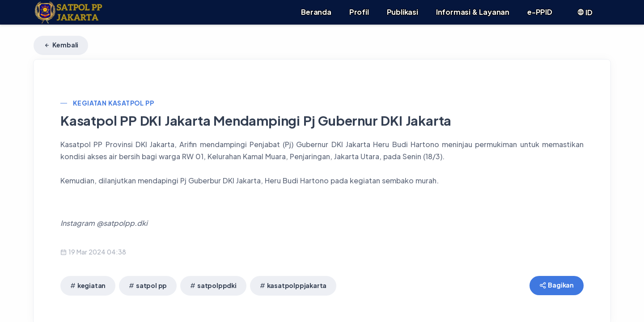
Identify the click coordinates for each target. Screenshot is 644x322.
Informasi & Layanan (473, 12)
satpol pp (151, 285)
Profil (359, 12)
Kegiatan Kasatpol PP (113, 103)
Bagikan (557, 285)
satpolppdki (217, 285)
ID (585, 12)
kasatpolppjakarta (297, 285)
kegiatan (91, 285)
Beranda (316, 12)
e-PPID (540, 12)
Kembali (61, 45)
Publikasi (402, 12)
